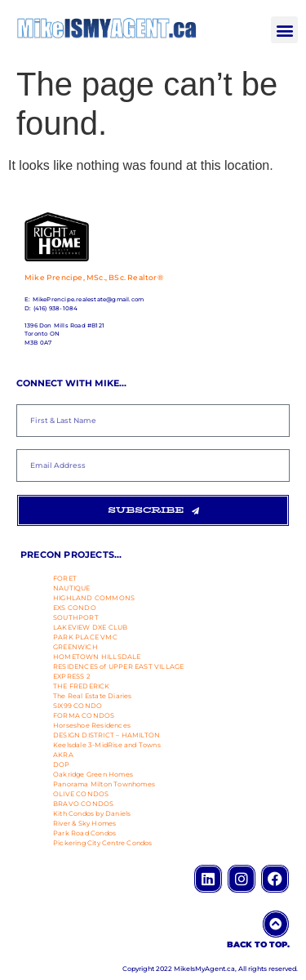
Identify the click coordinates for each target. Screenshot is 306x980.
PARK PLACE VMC (85, 637)
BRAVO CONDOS (83, 804)
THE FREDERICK (82, 686)
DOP (62, 764)
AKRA (63, 755)
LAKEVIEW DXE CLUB (90, 627)
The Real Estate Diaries (93, 696)
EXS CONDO (75, 608)
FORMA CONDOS (84, 715)
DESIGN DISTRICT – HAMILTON (106, 735)
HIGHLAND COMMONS (94, 598)
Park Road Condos (84, 833)
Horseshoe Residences (92, 725)
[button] (284, 30)
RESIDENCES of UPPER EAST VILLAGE (118, 666)
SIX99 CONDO (78, 706)
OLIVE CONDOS (81, 794)
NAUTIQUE (72, 588)
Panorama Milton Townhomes (104, 784)
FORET (65, 578)
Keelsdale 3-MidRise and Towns (107, 745)
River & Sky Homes (84, 823)
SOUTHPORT (76, 617)
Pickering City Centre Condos (103, 843)
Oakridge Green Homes (93, 774)
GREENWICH (75, 647)
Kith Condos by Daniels (92, 813)
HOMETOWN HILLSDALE (97, 657)
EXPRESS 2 (72, 676)
